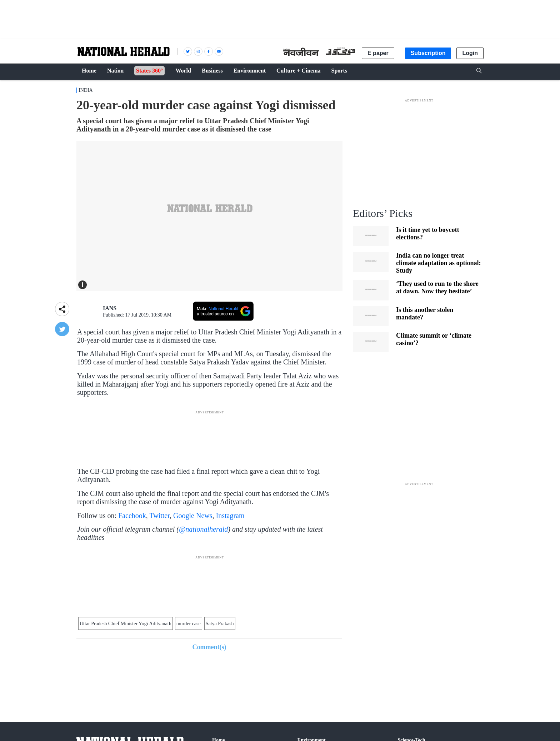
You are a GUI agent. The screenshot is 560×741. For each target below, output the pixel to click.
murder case (189, 624)
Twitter (159, 516)
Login (470, 53)
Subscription (428, 53)
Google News (193, 516)
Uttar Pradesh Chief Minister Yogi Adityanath (126, 624)
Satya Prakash (220, 624)
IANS (110, 308)
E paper (378, 53)
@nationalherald (203, 529)
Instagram (230, 516)
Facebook (132, 516)
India (86, 90)
